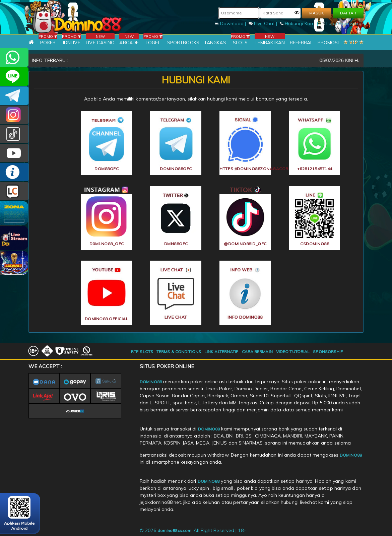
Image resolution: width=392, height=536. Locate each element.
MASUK (317, 13)
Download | (231, 23)
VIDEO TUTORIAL (293, 352)
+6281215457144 (14, 57)
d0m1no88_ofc (107, 244)
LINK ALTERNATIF (221, 352)
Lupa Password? (342, 23)
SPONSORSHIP (328, 352)
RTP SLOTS (142, 352)
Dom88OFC (14, 115)
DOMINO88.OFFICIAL (14, 153)
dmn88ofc (176, 244)
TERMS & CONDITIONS (179, 352)
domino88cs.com (174, 530)
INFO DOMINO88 (14, 172)
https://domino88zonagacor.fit (245, 169)
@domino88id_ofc (14, 134)
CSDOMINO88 (14, 77)
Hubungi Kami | (300, 23)
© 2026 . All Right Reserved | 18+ (193, 530)
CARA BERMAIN (257, 352)
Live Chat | (264, 23)
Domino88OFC (14, 96)
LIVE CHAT (14, 191)
